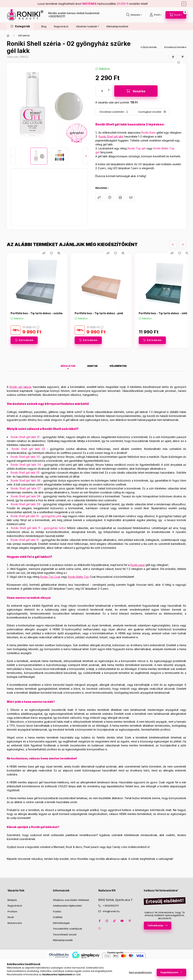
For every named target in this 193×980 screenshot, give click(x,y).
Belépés (12, 900)
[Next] (85, 156)
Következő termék (175, 47)
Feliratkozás (156, 925)
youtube (122, 921)
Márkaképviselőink (117, 26)
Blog (44, 26)
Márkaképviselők (63, 940)
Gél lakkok (24, 36)
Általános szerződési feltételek (71, 900)
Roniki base (137, 565)
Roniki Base (148, 133)
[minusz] (109, 92)
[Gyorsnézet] (59, 253)
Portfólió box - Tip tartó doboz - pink (99, 313)
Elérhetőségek (61, 923)
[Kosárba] (136, 91)
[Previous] (13, 156)
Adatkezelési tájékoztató (67, 906)
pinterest (130, 921)
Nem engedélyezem (140, 972)
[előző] (173, 244)
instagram (107, 921)
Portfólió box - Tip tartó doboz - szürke (37, 313)
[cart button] (176, 15)
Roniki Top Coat (50, 577)
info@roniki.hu (111, 911)
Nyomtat (120, 197)
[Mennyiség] (102, 91)
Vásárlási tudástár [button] (87, 26)
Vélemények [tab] (118, 366)
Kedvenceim (15, 923)
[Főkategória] (8, 36)
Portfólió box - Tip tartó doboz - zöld (163, 313)
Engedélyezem (169, 972)
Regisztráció (61, 26)
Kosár (11, 917)
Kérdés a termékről (110, 197)
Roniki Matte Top (78, 577)
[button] (20, 26)
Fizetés (57, 911)
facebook (100, 921)
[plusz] (109, 90)
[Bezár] (184, 4)
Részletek (101, 188)
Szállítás (58, 917)
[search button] (134, 15)
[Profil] (156, 15)
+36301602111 (57, 16)
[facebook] (173, 57)
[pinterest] (182, 57)
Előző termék (150, 47)
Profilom (12, 911)
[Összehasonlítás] (44, 253)
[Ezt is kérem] (24, 340)
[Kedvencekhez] (179, 63)
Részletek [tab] (68, 366)
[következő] (182, 244)
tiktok (115, 921)
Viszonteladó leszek (65, 934)
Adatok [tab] (93, 366)
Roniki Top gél (136, 148)
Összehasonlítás (99, 197)
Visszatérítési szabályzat (67, 929)
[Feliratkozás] (114, 112)
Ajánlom (131, 197)
